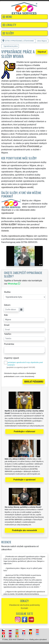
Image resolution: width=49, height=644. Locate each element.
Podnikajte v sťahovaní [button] (24, 431)
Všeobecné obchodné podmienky (24, 605)
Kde (6, 315)
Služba (7, 292)
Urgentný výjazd (11, 358)
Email (7, 325)
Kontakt (24, 608)
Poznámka (9, 344)
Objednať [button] (42, 52)
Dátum (7, 305)
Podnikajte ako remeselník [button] (24, 530)
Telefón (8, 334)
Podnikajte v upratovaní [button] (24, 480)
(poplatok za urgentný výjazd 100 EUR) (21, 367)
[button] (24, 17)
